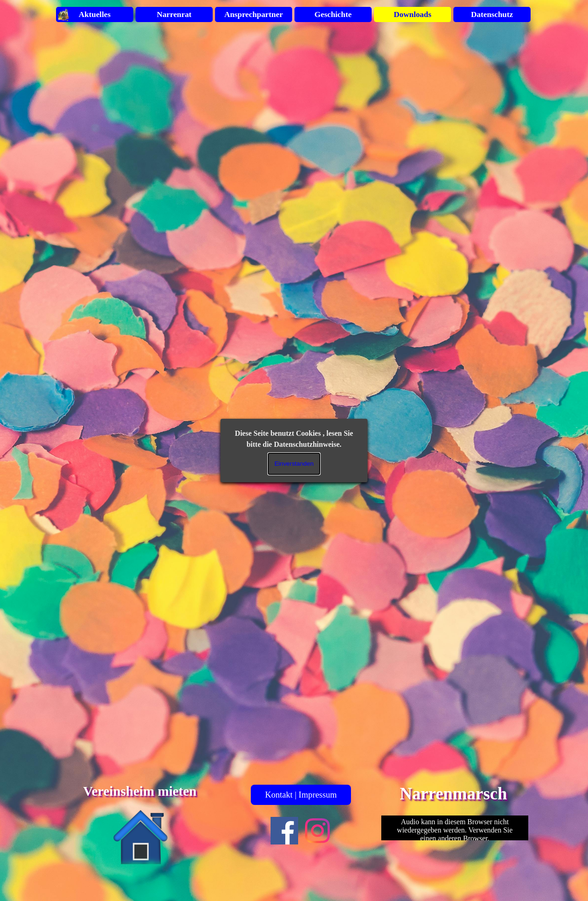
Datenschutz (492, 14)
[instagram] (317, 831)
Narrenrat (174, 14)
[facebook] (284, 831)
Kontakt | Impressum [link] (301, 795)
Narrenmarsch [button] (453, 794)
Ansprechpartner (254, 14)
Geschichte (333, 14)
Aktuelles (94, 14)
